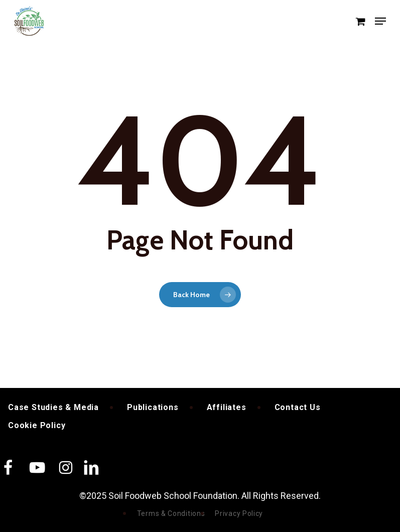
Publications (153, 407)
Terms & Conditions (171, 513)
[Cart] (360, 21)
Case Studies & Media (53, 407)
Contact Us (298, 407)
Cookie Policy (37, 425)
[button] (380, 21)
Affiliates (227, 407)
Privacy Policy (239, 513)
